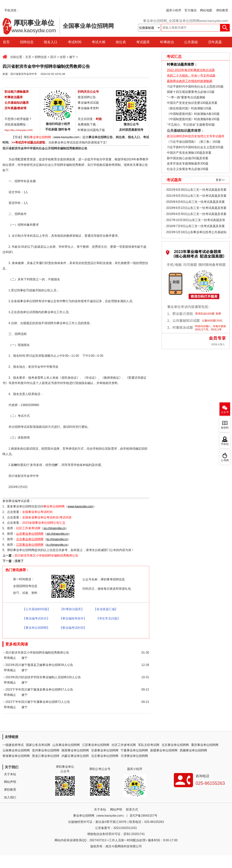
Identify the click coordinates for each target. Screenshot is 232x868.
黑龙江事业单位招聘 (46, 756)
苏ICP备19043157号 (144, 816)
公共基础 (191, 42)
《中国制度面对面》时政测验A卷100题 (193, 114)
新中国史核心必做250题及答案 (188, 158)
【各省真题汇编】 (106, 609)
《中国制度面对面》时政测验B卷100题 (193, 119)
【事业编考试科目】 (36, 618)
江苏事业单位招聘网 (96, 745)
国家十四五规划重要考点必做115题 (191, 92)
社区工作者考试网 (28, 528)
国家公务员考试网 (38, 745)
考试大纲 (98, 42)
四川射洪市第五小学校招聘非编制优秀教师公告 (46, 556)
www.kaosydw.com (67, 137)
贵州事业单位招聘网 (46, 750)
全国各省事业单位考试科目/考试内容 (47, 517)
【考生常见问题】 (108, 618)
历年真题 (215, 42)
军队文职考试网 (149, 745)
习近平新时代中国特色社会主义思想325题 (195, 147)
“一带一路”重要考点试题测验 (186, 97)
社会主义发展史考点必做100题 (188, 169)
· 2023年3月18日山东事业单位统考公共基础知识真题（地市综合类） (196, 233)
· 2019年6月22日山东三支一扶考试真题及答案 (196, 208)
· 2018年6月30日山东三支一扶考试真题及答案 (196, 214)
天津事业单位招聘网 (134, 756)
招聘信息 (27, 42)
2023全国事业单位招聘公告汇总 (44, 523)
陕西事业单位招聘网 (75, 750)
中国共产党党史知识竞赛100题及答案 (192, 103)
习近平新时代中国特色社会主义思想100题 (195, 87)
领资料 (225, 428)
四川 (53, 57)
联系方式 (132, 810)
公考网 (225, 460)
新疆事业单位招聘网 (164, 750)
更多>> (220, 180)
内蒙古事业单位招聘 (75, 756)
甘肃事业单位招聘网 (105, 750)
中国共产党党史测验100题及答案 (189, 153)
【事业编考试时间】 (73, 628)
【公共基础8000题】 (37, 609)
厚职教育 (222, 10)
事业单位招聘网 (40, 137)
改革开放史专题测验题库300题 (187, 163)
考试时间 (75, 42)
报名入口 (51, 42)
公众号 (225, 412)
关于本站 (10, 774)
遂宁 (72, 57)
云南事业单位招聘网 (16, 750)
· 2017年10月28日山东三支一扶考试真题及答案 (195, 221)
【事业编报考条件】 (73, 618)
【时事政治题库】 (72, 609)
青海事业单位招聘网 (16, 756)
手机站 (225, 444)
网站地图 (206, 10)
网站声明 (10, 782)
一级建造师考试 (13, 745)
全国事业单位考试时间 (37, 512)
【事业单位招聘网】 (36, 628)
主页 (28, 57)
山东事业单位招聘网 (66, 745)
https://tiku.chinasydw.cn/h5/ (19, 130)
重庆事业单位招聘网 (205, 745)
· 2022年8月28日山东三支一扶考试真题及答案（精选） (196, 190)
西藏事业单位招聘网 (193, 750)
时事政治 (167, 42)
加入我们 (10, 797)
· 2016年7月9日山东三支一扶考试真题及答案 (195, 226)
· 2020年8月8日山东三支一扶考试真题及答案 (195, 202)
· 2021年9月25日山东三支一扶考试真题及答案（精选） (196, 196)
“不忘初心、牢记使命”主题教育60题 (190, 125)
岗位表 (121, 42)
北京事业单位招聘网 (175, 745)
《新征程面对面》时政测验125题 (189, 108)
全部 (63, 57)
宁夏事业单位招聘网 (134, 750)
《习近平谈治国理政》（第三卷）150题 (192, 142)
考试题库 (143, 42)
